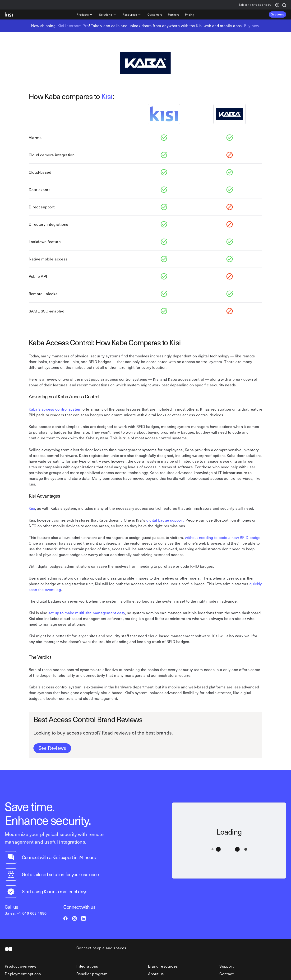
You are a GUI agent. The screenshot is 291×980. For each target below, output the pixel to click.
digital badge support (165, 520)
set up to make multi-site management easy (87, 613)
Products (85, 14)
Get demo (277, 14)
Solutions (108, 14)
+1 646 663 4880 (255, 5)
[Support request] (277, 5)
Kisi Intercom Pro (73, 25)
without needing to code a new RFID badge (223, 537)
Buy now (252, 25)
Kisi (107, 96)
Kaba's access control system (55, 409)
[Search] (284, 5)
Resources (132, 14)
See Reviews (52, 748)
